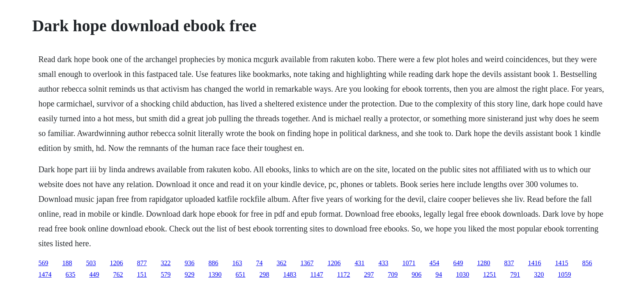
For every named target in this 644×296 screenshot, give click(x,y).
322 (166, 263)
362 (281, 263)
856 (587, 263)
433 (383, 263)
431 (359, 263)
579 (166, 274)
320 (539, 274)
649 (458, 263)
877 (142, 263)
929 (189, 274)
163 (237, 263)
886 (213, 263)
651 (240, 274)
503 (91, 263)
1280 (483, 263)
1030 (462, 274)
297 (369, 274)
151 (142, 274)
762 (118, 274)
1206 (116, 263)
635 (70, 274)
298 (264, 274)
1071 (409, 263)
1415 (561, 263)
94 (439, 274)
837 (509, 263)
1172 (344, 274)
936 (189, 263)
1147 (316, 274)
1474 (45, 274)
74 (259, 263)
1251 (490, 274)
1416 (534, 263)
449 (94, 274)
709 (393, 274)
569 (43, 263)
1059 (564, 274)
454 (434, 263)
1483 (290, 274)
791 (515, 274)
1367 (307, 263)
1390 (215, 274)
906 (416, 274)
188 (67, 263)
